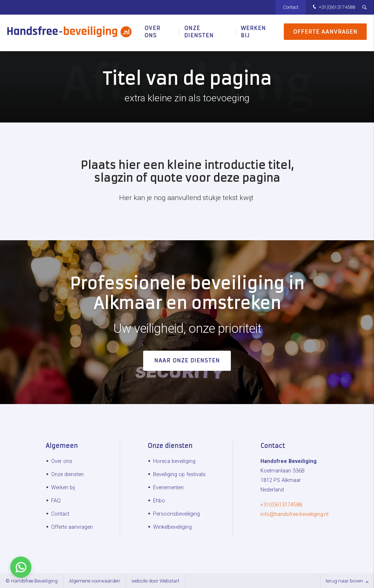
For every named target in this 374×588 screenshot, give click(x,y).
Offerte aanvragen (325, 33)
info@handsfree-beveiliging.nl (294, 514)
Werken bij (253, 33)
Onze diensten (199, 33)
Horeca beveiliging (174, 461)
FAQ (56, 501)
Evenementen (168, 488)
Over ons (152, 33)
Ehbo (159, 501)
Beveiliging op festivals (179, 474)
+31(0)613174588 (333, 7)
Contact (291, 7)
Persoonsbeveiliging (176, 514)
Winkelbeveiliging (172, 527)
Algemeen (62, 446)
